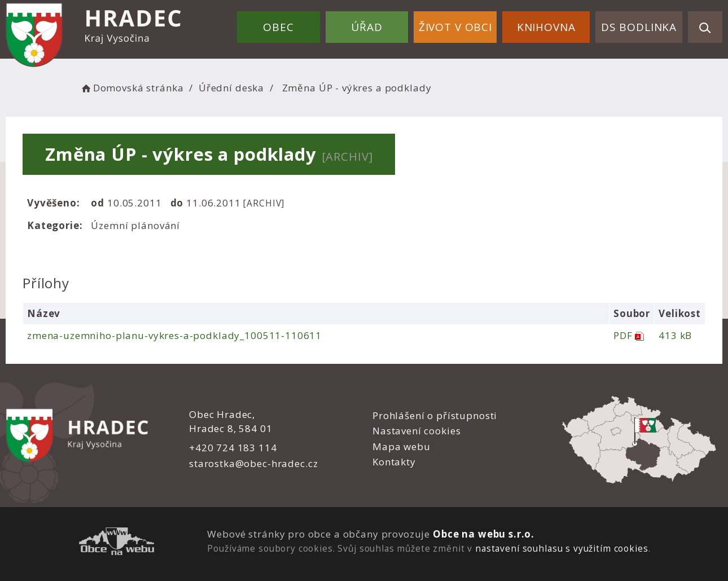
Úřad (367, 27)
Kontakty (394, 462)
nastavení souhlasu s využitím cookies (562, 548)
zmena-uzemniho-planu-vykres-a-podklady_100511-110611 (174, 335)
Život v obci (455, 27)
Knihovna (546, 27)
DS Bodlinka (639, 27)
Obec (278, 27)
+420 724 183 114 (233, 448)
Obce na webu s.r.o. (484, 534)
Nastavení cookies (416, 431)
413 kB (675, 335)
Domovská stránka (131, 88)
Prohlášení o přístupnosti (435, 415)
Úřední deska (231, 88)
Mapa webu (402, 446)
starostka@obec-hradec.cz (253, 463)
